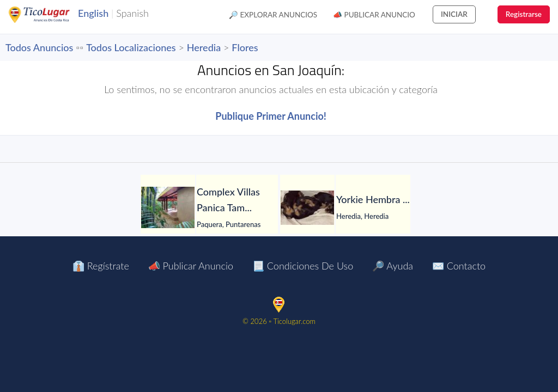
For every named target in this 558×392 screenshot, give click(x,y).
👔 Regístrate (101, 266)
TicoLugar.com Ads (51, 15)
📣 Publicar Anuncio (374, 15)
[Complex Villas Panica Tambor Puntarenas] (168, 207)
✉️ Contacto (459, 266)
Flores (245, 47)
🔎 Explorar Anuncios (273, 15)
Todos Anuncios (39, 47)
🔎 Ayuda (393, 266)
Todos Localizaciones (131, 47)
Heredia (204, 47)
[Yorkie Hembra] (307, 208)
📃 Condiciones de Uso (303, 266)
